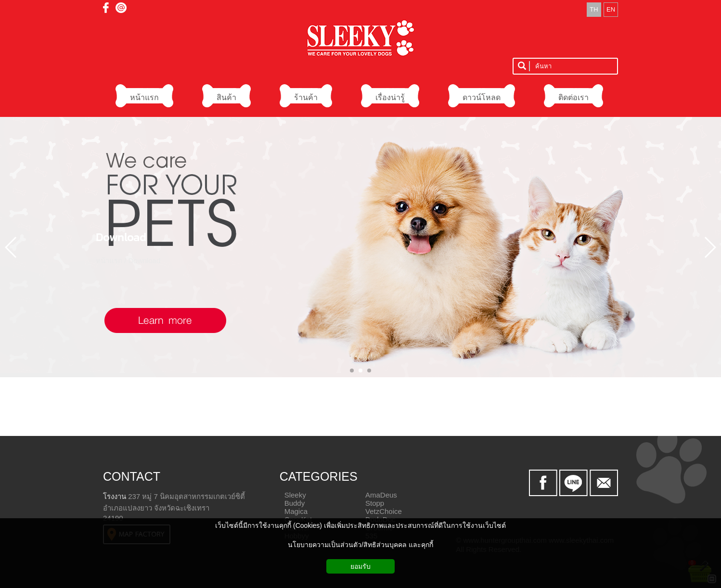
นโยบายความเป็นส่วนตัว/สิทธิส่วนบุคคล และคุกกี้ (360, 545)
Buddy (295, 503)
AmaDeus (381, 495)
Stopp (375, 503)
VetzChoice (384, 511)
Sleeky (295, 495)
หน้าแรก (109, 260)
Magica (296, 511)
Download (121, 236)
